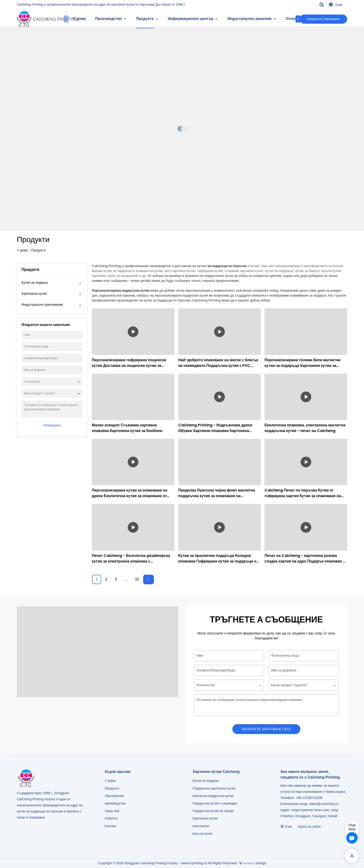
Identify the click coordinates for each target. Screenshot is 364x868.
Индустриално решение (250, 19)
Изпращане (52, 425)
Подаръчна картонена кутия (214, 788)
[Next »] (149, 579)
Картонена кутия (34, 294)
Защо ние (112, 811)
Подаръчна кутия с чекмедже (215, 803)
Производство (109, 19)
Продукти (145, 19)
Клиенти (111, 818)
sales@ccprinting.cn (324, 804)
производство (115, 803)
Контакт (111, 826)
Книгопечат (201, 826)
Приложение (114, 796)
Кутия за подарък (35, 283)
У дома (22, 250)
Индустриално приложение (42, 305)
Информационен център (191, 19)
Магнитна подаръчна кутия (213, 796)
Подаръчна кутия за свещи (213, 811)
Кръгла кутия (202, 834)
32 (137, 579)
